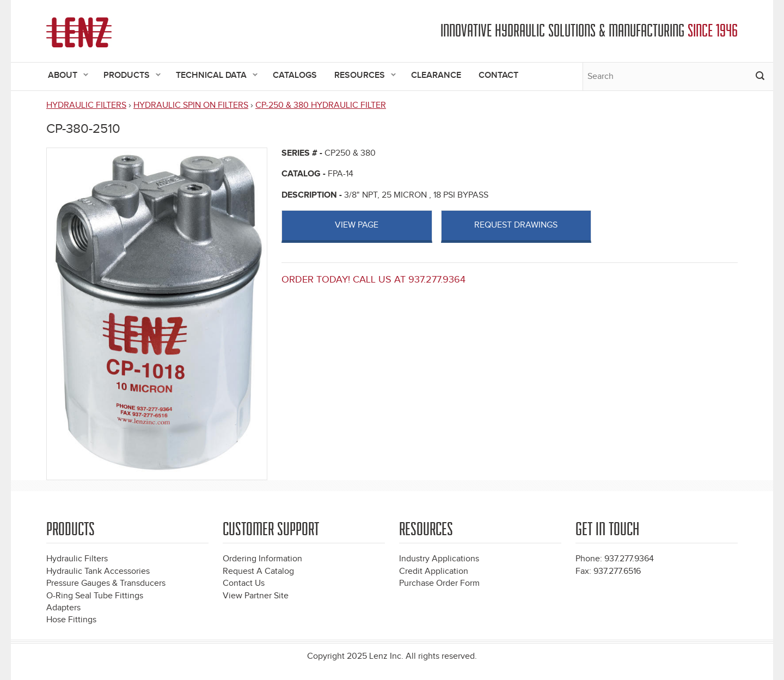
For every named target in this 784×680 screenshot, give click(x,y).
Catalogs (295, 75)
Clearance (436, 75)
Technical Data (212, 76)
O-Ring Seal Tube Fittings (95, 596)
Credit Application (434, 571)
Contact (498, 75)
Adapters (63, 608)
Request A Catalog (258, 571)
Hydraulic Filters (77, 559)
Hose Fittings (71, 620)
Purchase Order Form (439, 583)
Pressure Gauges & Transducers (106, 583)
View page (357, 225)
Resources (361, 76)
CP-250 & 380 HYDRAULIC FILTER (321, 105)
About (64, 76)
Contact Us (244, 583)
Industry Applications (439, 559)
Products (128, 76)
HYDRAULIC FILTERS (86, 105)
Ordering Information (262, 559)
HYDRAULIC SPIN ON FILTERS (191, 105)
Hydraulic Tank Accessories (98, 571)
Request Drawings (516, 225)
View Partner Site (256, 596)
